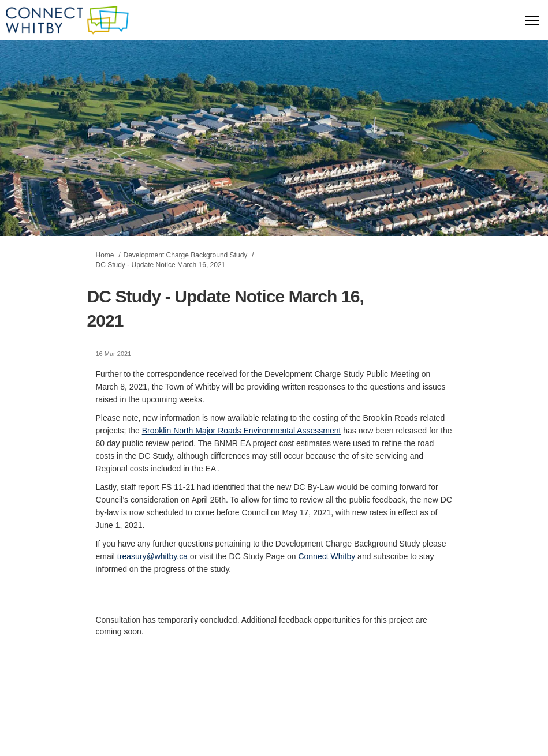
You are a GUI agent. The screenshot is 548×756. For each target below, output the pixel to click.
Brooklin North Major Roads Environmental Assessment (242, 431)
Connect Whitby (327, 556)
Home (105, 255)
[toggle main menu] (532, 20)
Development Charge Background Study (186, 255)
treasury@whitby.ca (152, 556)
